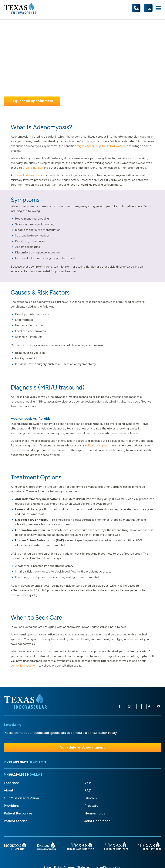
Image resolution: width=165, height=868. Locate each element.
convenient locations (24, 666)
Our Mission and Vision (21, 798)
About (9, 790)
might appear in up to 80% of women (101, 146)
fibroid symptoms (99, 445)
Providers (11, 806)
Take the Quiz (83, 101)
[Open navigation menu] (159, 9)
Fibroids (91, 798)
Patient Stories (15, 821)
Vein (88, 783)
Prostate (91, 806)
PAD (88, 790)
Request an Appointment (32, 101)
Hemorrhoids (95, 813)
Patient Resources (18, 813)
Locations (12, 783)
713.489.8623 (17, 762)
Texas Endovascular (27, 175)
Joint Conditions (97, 821)
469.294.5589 (18, 775)
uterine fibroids (33, 168)
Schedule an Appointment (83, 747)
